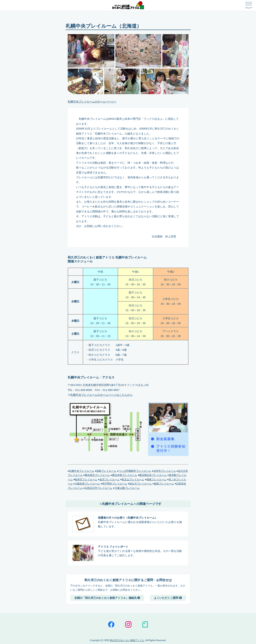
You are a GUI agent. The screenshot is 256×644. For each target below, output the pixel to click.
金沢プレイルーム (110, 479)
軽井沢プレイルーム (86, 479)
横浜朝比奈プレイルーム (153, 475)
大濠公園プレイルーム (127, 488)
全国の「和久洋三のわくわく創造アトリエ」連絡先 (107, 598)
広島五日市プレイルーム (99, 488)
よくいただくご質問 (168, 598)
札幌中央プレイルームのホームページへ (92, 102)
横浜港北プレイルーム (97, 475)
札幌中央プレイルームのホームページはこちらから (102, 395)
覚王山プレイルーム (133, 479)
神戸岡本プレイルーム (115, 484)
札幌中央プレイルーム (82, 471)
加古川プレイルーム (140, 484)
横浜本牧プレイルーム (125, 475)
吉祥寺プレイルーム (165, 471)
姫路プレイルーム (164, 484)
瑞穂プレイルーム (156, 479)
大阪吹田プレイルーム (87, 484)
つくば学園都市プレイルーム (135, 471)
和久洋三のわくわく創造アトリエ (127, 640)
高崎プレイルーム (106, 471)
